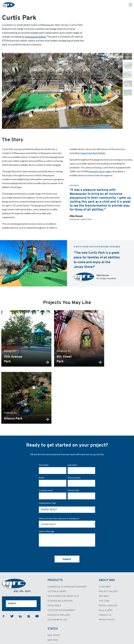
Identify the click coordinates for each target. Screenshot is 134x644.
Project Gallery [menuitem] (108, 539)
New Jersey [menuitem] (54, 583)
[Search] (21, 551)
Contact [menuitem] (54, 616)
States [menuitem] (53, 576)
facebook (4, 564)
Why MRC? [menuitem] (104, 544)
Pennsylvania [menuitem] (55, 611)
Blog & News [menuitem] (106, 558)
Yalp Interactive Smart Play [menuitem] (63, 544)
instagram (29, 564)
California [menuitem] (54, 602)
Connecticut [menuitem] (55, 592)
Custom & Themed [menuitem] (57, 539)
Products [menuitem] (55, 528)
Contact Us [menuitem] (105, 563)
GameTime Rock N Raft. (93, 153)
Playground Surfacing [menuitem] (60, 549)
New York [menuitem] (53, 588)
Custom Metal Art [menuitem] (57, 567)
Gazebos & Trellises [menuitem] (59, 563)
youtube (37, 564)
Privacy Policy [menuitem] (107, 567)
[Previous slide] (7, 92)
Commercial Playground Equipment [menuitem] (67, 534)
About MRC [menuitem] (107, 528)
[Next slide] (118, 92)
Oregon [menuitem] (52, 607)
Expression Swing (36, 37)
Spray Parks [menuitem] (54, 553)
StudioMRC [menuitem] (105, 534)
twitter (12, 564)
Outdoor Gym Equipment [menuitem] (61, 558)
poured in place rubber (100, 171)
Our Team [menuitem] (104, 549)
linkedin (20, 564)
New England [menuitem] (55, 597)
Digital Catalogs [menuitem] (108, 553)
